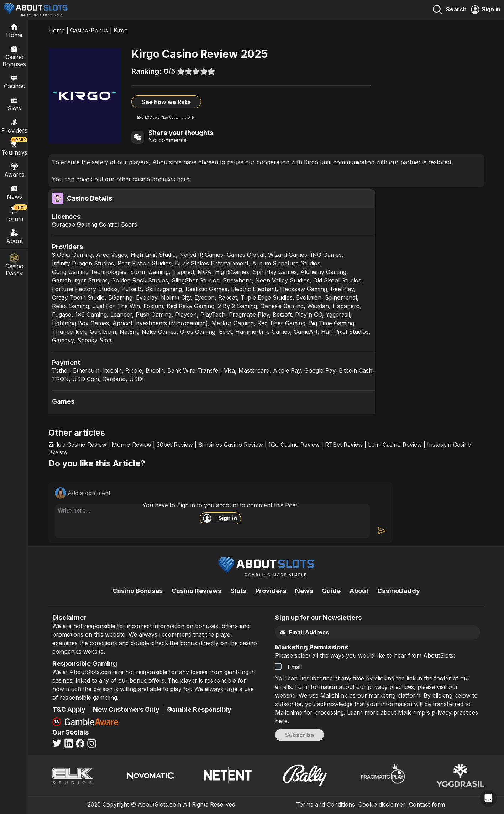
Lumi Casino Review (395, 445)
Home (57, 30)
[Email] (363, 632)
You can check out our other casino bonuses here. (121, 179)
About (14, 236)
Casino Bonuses (14, 56)
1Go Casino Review (294, 445)
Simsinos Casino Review (231, 445)
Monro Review (132, 445)
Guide (331, 591)
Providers (271, 591)
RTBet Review (344, 445)
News (304, 591)
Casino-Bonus (89, 30)
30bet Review (175, 445)
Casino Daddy (14, 265)
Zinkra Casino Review (77, 445)
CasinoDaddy (399, 591)
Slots (14, 104)
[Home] (14, 30)
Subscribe (300, 735)
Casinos (14, 82)
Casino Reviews (196, 591)
